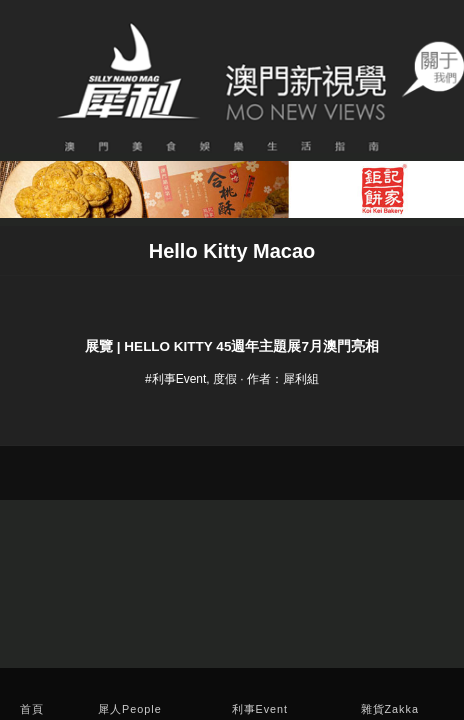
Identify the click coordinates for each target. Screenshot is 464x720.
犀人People (130, 709)
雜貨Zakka (390, 709)
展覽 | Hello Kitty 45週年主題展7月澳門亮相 (232, 346)
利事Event (260, 709)
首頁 (32, 709)
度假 (225, 379)
